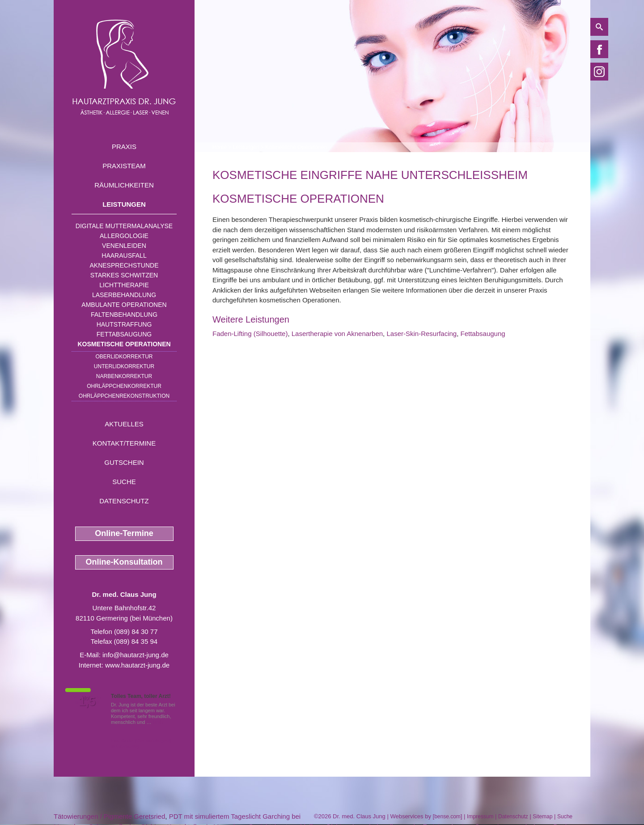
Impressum (480, 816)
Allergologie (124, 236)
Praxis (124, 147)
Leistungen (124, 204)
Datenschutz (124, 501)
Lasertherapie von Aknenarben (337, 334)
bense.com (447, 816)
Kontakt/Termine (124, 443)
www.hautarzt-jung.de (137, 665)
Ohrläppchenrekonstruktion (124, 396)
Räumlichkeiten (124, 185)
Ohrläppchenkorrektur (124, 386)
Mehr (159, 722)
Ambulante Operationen (124, 305)
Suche (124, 482)
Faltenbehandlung (124, 315)
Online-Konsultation (124, 562)
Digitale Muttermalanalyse (124, 226)
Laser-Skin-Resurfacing (422, 334)
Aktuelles (124, 424)
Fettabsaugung (124, 334)
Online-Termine (124, 533)
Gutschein (124, 462)
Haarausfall (124, 255)
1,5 (87, 702)
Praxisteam (124, 166)
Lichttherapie (124, 285)
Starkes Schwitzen (124, 275)
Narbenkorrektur (124, 376)
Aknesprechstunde (124, 265)
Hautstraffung (124, 324)
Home (220, 147)
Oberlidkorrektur (124, 357)
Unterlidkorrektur (124, 366)
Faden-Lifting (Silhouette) (250, 334)
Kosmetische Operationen (124, 344)
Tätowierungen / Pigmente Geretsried (109, 816)
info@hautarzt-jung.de (136, 655)
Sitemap (542, 816)
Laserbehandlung (124, 295)
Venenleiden (124, 246)
